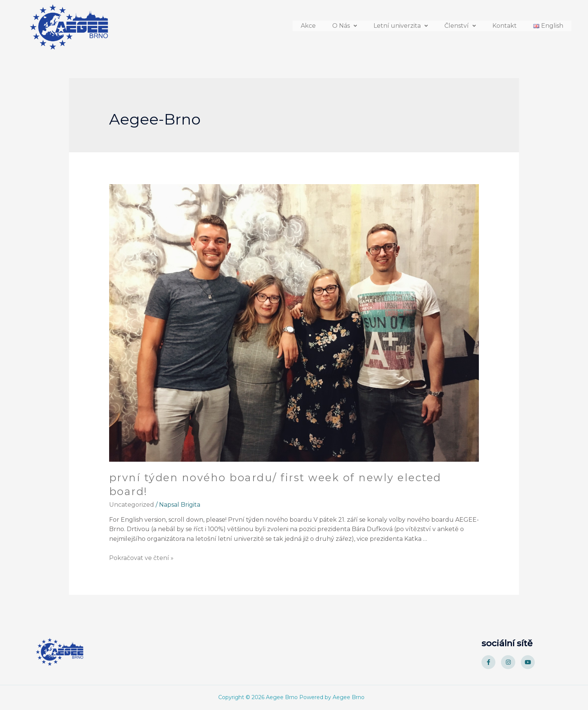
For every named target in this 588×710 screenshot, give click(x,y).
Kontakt (505, 24)
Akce (308, 24)
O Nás (345, 24)
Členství (460, 24)
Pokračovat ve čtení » (141, 558)
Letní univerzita (401, 24)
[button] (345, 24)
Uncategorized (132, 505)
